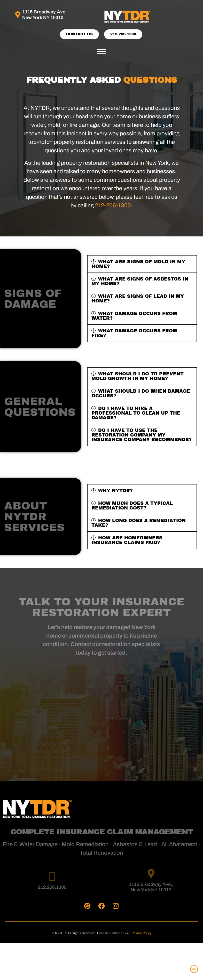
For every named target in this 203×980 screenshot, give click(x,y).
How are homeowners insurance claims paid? (127, 540)
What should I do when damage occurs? (141, 393)
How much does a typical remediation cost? (132, 506)
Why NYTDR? (115, 491)
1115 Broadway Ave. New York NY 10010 (44, 15)
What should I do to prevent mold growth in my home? (138, 376)
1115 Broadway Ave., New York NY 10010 (151, 887)
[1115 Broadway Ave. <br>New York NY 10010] (18, 15)
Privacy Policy (142, 933)
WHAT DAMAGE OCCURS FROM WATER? (134, 316)
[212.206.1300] (52, 876)
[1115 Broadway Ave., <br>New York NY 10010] (151, 873)
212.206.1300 (52, 887)
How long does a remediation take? (139, 523)
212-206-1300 (113, 205)
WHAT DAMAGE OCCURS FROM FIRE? (134, 333)
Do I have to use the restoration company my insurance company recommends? (142, 435)
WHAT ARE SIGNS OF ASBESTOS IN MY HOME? (140, 281)
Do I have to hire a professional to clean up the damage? (136, 413)
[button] (101, 52)
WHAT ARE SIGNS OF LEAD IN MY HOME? (138, 299)
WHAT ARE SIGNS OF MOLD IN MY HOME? (138, 264)
